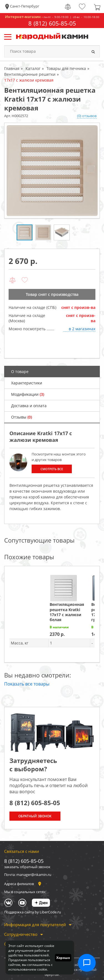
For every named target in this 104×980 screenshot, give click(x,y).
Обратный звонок (35, 816)
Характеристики (27, 383)
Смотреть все (52, 469)
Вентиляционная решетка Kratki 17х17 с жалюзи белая (67, 612)
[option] (52, 171)
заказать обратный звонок (27, 867)
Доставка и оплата (29, 406)
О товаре (20, 371)
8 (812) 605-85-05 (52, 23)
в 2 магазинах (82, 329)
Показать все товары (27, 684)
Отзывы (21, 417)
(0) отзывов (87, 116)
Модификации (28, 394)
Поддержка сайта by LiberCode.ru (33, 912)
